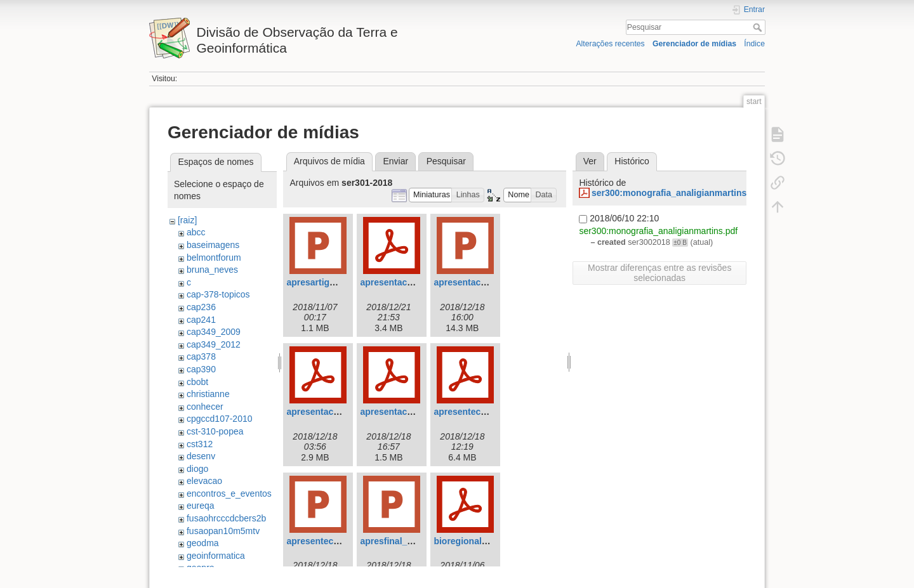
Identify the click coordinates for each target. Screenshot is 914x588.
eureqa (201, 506)
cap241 (201, 320)
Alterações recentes (610, 44)
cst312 (200, 444)
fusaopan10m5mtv (223, 531)
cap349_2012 (214, 344)
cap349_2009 (214, 332)
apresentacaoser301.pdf (411, 282)
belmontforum (214, 258)
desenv (201, 456)
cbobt (197, 382)
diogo (197, 469)
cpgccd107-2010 (220, 419)
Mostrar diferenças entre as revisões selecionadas (659, 273)
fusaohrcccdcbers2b (226, 518)
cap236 (201, 307)
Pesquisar (759, 27)
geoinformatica (216, 556)
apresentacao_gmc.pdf (335, 412)
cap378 (201, 356)
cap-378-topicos (218, 294)
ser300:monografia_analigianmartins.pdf (677, 193)
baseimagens (213, 245)
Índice (754, 44)
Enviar (395, 161)
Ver (590, 161)
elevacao (204, 481)
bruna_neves (212, 270)
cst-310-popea (215, 431)
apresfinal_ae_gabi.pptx (411, 541)
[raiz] (187, 220)
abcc (196, 232)
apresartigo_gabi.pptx (333, 282)
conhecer (205, 407)
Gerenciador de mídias (694, 44)
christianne (208, 394)
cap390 (201, 369)
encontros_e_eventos (229, 493)
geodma (203, 543)
